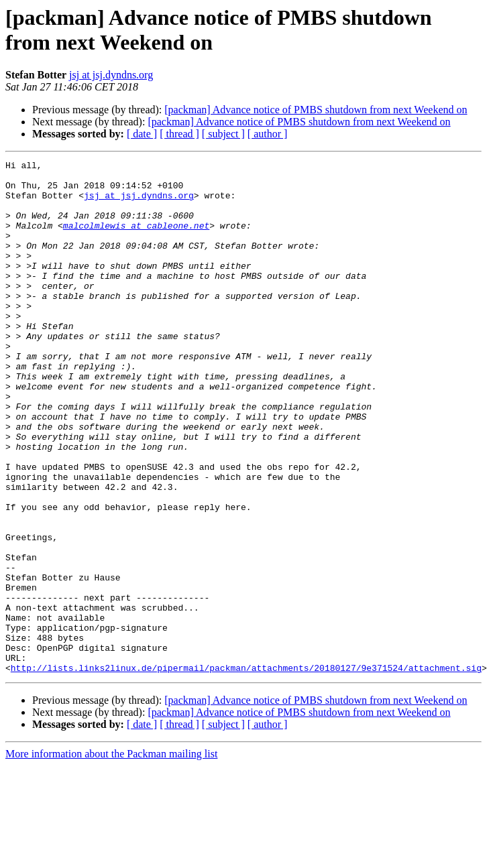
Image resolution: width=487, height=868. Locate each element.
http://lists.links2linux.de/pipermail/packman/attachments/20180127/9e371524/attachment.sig (246, 770)
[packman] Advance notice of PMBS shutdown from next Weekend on (316, 110)
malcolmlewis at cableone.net (136, 239)
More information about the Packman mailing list (111, 856)
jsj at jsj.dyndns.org (111, 75)
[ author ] (268, 134)
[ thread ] (179, 134)
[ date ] (142, 134)
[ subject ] (223, 134)
